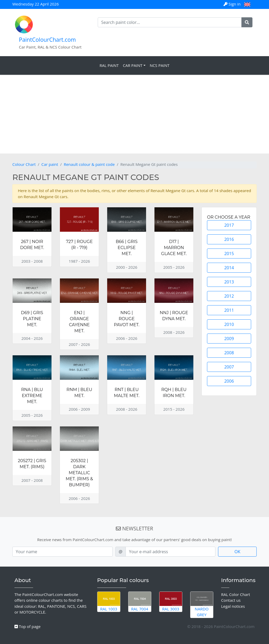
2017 (229, 225)
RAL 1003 (109, 602)
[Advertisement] (134, 114)
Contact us (231, 600)
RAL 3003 (171, 602)
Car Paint (133, 65)
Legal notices (233, 606)
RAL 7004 (140, 602)
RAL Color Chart (236, 594)
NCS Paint (160, 65)
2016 (229, 239)
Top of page (27, 626)
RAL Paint (109, 65)
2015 (229, 254)
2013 (229, 282)
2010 (229, 324)
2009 (229, 339)
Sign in (233, 4)
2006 (229, 381)
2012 (229, 296)
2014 (229, 268)
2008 (229, 353)
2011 (229, 310)
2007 (229, 367)
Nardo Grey (202, 605)
